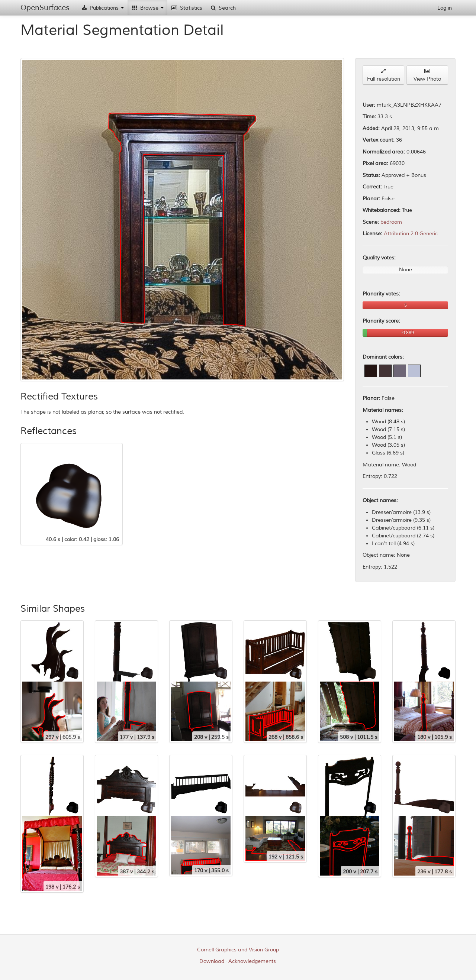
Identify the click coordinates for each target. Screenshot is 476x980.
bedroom (391, 222)
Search (223, 8)
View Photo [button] (427, 75)
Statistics (187, 8)
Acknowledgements (252, 961)
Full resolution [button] (384, 75)
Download (212, 961)
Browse (147, 8)
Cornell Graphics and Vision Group (238, 950)
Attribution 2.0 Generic (411, 234)
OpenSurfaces (45, 8)
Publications (102, 8)
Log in (445, 8)
